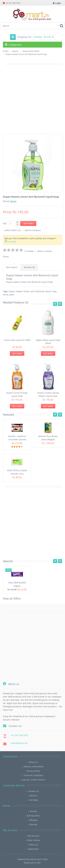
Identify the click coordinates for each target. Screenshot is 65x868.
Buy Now (17, 354)
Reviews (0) (29, 267)
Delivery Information (33, 766)
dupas (12, 291)
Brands (34, 811)
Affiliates (33, 820)
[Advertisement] (32, 101)
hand (6, 295)
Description (12, 267)
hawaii (19, 291)
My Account (34, 836)
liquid (48, 291)
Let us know (10, 242)
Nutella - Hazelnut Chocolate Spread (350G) (17, 440)
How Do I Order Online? (34, 780)
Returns (33, 796)
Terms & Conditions (34, 775)
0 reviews (29, 251)
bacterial (40, 291)
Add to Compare (33, 230)
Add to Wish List (13, 230)
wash (12, 295)
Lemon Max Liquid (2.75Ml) (17, 340)
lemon (26, 291)
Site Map (33, 800)
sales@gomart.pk (19, 743)
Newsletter (33, 849)
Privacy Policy (33, 771)
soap (54, 291)
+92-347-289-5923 (13, 3)
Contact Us (34, 791)
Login (57, 3)
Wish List (34, 845)
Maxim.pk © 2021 (33, 863)
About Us (33, 762)
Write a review (45, 251)
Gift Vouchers (34, 816)
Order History (33, 840)
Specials (33, 824)
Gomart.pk (35, 859)
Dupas (13, 201)
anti (32, 291)
